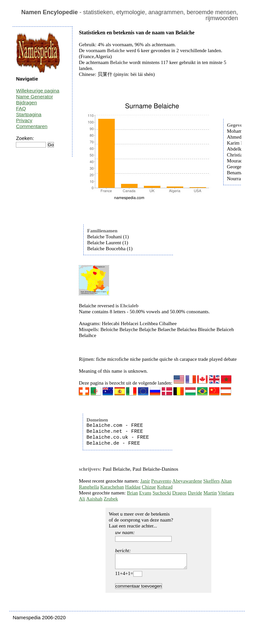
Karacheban (112, 487)
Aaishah (94, 499)
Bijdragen (26, 102)
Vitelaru (226, 493)
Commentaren (32, 126)
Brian (132, 493)
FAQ (21, 108)
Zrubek (111, 499)
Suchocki (162, 493)
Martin (210, 493)
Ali (82, 499)
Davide (195, 493)
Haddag (133, 487)
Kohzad (165, 487)
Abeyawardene (187, 481)
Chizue (149, 487)
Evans (145, 493)
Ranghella (89, 487)
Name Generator (34, 97)
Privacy (24, 120)
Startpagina (29, 114)
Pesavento (161, 481)
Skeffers (212, 481)
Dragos (179, 493)
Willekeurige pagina (38, 91)
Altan (226, 481)
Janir (145, 481)
